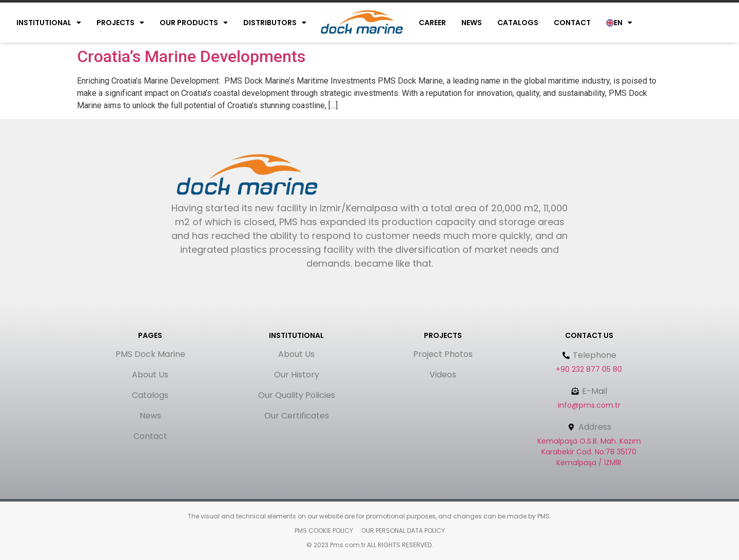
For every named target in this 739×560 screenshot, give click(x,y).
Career (432, 23)
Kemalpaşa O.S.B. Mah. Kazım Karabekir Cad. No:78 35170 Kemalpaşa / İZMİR (589, 452)
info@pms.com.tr (589, 405)
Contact (572, 23)
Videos (443, 375)
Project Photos (443, 354)
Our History (297, 375)
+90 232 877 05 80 (589, 369)
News (472, 23)
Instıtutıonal (49, 23)
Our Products (194, 23)
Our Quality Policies (297, 395)
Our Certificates (297, 416)
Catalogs (518, 23)
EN (619, 23)
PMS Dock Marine (150, 354)
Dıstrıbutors (275, 23)
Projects (120, 23)
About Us (150, 375)
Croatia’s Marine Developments (191, 56)
